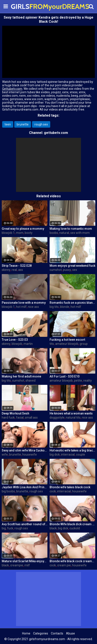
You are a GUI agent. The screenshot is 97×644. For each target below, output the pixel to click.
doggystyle (57, 418)
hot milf (21, 307)
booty (29, 233)
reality (88, 381)
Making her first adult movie (21, 376)
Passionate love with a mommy (24, 303)
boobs (54, 233)
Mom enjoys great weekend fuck (72, 266)
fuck (10, 528)
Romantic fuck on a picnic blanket (72, 303)
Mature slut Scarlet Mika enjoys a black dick (25, 561)
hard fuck (8, 418)
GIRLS (22, 6)
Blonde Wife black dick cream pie (72, 524)
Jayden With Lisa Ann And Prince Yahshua (25, 487)
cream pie (64, 565)
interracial (68, 454)
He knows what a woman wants (71, 413)
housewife (30, 454)
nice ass (33, 307)
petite (78, 381)
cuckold (75, 528)
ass (21, 270)
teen (8, 124)
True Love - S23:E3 (15, 340)
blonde (65, 307)
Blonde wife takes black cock (70, 487)
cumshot (56, 270)
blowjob (17, 344)
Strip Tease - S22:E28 (17, 266)
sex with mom (80, 233)
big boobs (8, 491)
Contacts (57, 633)
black (53, 528)
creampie (17, 565)
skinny (6, 270)
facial (20, 418)
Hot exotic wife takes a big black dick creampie (72, 450)
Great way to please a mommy (23, 229)
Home (26, 633)
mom (20, 233)
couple (81, 454)
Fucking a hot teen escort (67, 340)
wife (5, 454)
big (4, 528)
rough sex (41, 124)
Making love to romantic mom (71, 229)
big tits (54, 307)
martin (28, 344)
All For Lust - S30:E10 (65, 376)
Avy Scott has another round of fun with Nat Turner (25, 524)
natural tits (73, 418)
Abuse (70, 633)
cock (53, 491)
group (84, 344)
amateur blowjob (67, 344)
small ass (31, 418)
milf (27, 565)
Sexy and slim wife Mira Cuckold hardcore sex (25, 450)
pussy (67, 270)
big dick (55, 454)
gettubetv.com (56, 133)
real (14, 270)
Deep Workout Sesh (15, 413)
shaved (31, 381)
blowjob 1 (8, 233)
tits (52, 344)
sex (75, 270)
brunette (23, 124)
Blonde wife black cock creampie (72, 561)
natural (64, 233)
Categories (41, 633)
